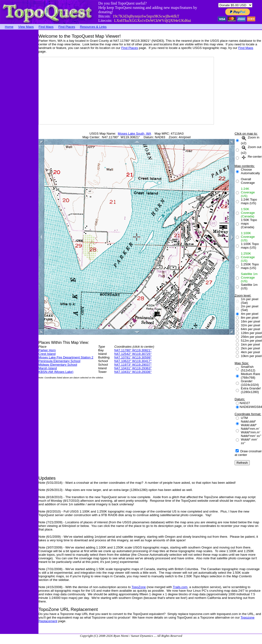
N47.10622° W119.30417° (133, 361)
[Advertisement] (19, 102)
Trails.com (180, 587)
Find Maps (46, 27)
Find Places (67, 27)
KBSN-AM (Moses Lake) (56, 372)
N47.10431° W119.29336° (133, 372)
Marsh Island (48, 368)
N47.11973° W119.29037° (133, 365)
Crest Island (47, 354)
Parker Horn (47, 350)
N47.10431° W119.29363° (133, 368)
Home (9, 27)
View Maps (26, 27)
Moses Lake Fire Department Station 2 (66, 357)
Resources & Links (93, 27)
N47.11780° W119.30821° (133, 350)
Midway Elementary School (58, 365)
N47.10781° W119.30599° (133, 357)
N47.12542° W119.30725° (133, 354)
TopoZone (139, 587)
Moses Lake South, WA (134, 134)
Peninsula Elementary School (59, 361)
